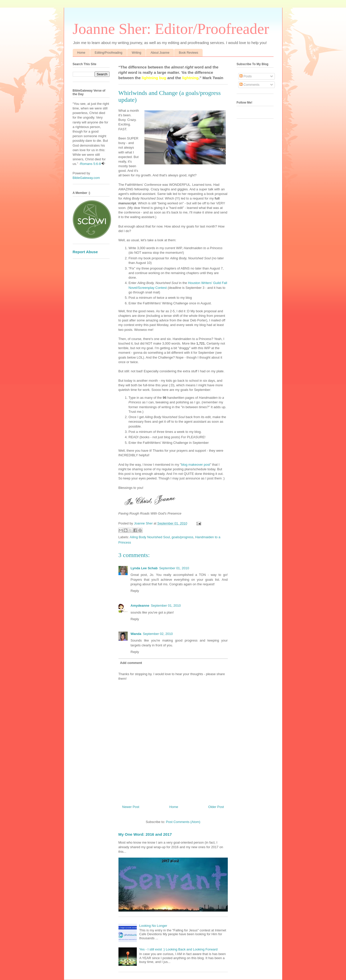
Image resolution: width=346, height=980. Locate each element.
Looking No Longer (153, 926)
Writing (136, 53)
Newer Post (131, 807)
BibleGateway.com (86, 178)
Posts (246, 76)
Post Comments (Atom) (183, 822)
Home (81, 53)
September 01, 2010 (174, 568)
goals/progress (182, 537)
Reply (135, 591)
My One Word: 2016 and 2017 (145, 834)
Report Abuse (85, 252)
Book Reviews (188, 53)
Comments (249, 85)
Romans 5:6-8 (91, 164)
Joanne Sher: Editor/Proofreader (171, 29)
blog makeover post (196, 465)
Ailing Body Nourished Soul (150, 537)
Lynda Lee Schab (144, 568)
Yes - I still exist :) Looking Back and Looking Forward (178, 949)
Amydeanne (140, 606)
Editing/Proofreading (109, 53)
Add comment (131, 663)
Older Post (216, 807)
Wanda (136, 634)
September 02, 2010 (158, 634)
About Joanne (160, 53)
